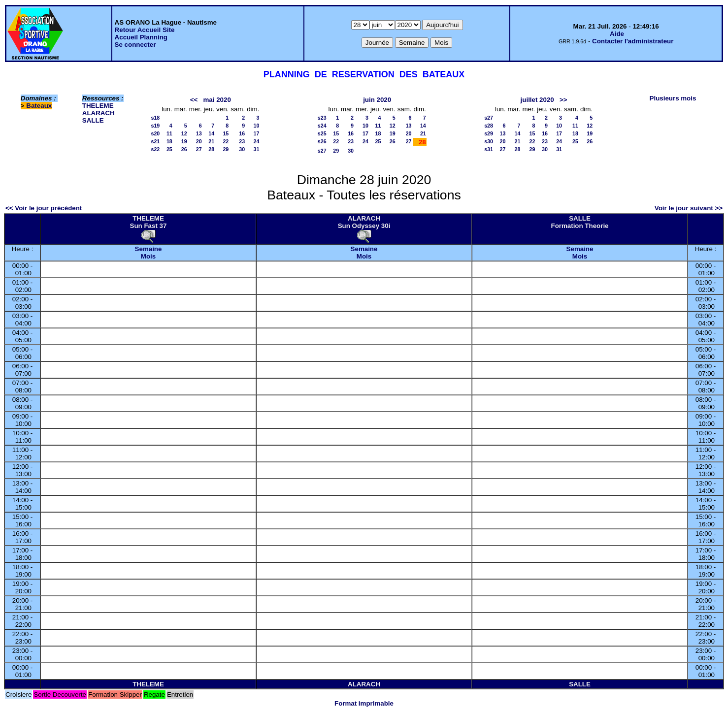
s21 (155, 141)
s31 (489, 149)
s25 (322, 133)
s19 (155, 126)
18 (169, 141)
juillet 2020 (537, 100)
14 (211, 133)
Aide (617, 34)
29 (226, 149)
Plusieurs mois (673, 98)
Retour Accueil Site (145, 30)
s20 (155, 133)
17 (257, 133)
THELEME (98, 106)
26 (184, 149)
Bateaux (39, 106)
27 (199, 149)
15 (226, 133)
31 (257, 149)
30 (242, 149)
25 (169, 149)
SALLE (93, 120)
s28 (489, 126)
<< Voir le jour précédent (44, 208)
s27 (322, 151)
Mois (148, 256)
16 (242, 133)
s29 (489, 133)
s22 (155, 149)
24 (257, 141)
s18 (155, 118)
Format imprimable (364, 703)
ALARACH (99, 113)
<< (194, 100)
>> (563, 100)
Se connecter (135, 45)
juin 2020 (377, 100)
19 (184, 141)
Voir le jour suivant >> (689, 208)
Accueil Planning (141, 37)
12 (184, 133)
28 (211, 149)
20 (199, 141)
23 (242, 141)
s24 (322, 126)
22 (226, 141)
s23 (322, 118)
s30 (489, 141)
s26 (322, 141)
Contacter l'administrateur (633, 41)
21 (211, 141)
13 (199, 133)
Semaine (149, 249)
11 (169, 133)
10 (257, 126)
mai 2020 (217, 100)
